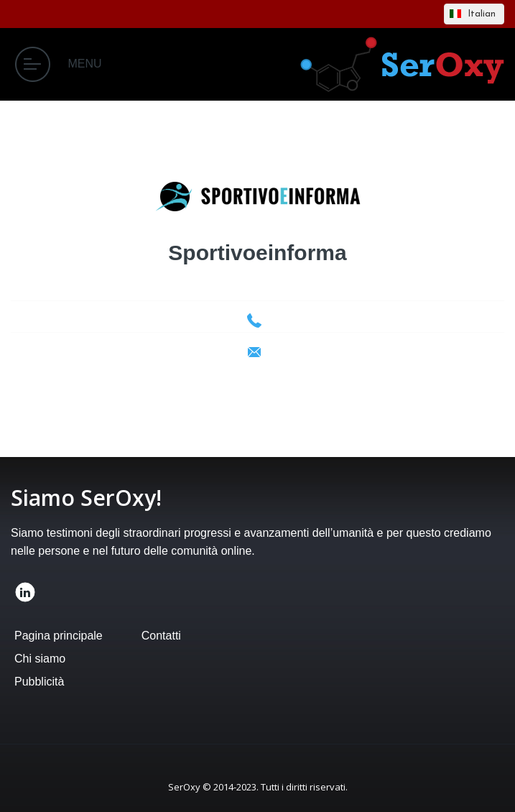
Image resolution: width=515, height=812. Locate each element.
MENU (59, 64)
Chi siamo (40, 659)
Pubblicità (39, 682)
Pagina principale (59, 636)
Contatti (161, 636)
